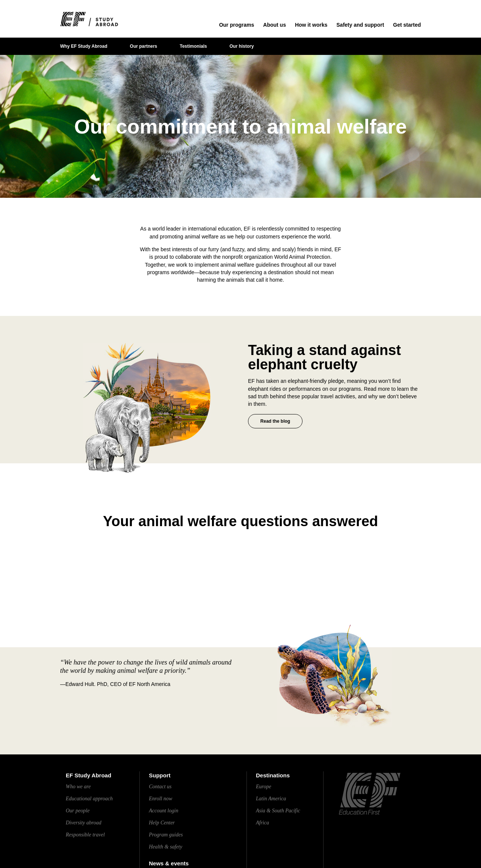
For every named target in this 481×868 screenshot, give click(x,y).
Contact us (160, 787)
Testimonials (193, 46)
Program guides (166, 835)
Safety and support (360, 25)
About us (275, 25)
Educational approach (89, 799)
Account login (163, 811)
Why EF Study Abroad (84, 46)
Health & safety (166, 847)
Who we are (78, 787)
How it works (311, 25)
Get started (407, 25)
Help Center (162, 823)
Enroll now (160, 799)
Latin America (271, 799)
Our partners (144, 46)
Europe (264, 787)
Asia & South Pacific (278, 811)
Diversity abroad (84, 823)
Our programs (237, 25)
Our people (78, 811)
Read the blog (275, 421)
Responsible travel (85, 835)
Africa (262, 823)
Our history (242, 46)
